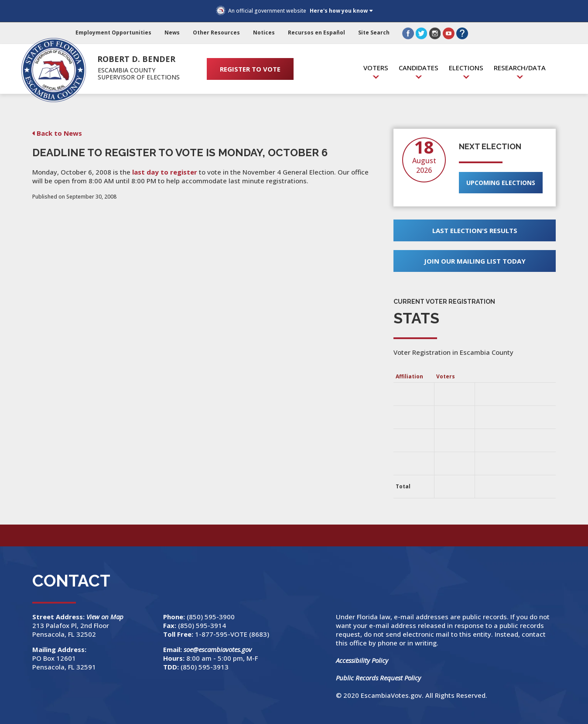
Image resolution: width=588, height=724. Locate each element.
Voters (376, 68)
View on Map (106, 617)
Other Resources (216, 33)
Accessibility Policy (362, 660)
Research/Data (520, 68)
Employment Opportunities (113, 33)
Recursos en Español (316, 33)
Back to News (59, 133)
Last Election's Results (475, 230)
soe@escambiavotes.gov (218, 649)
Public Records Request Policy (378, 678)
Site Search (374, 33)
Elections (466, 68)
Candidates (419, 68)
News (172, 33)
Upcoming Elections (501, 183)
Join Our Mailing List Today (475, 261)
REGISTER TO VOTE (250, 69)
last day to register (165, 172)
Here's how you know (339, 11)
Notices (264, 33)
